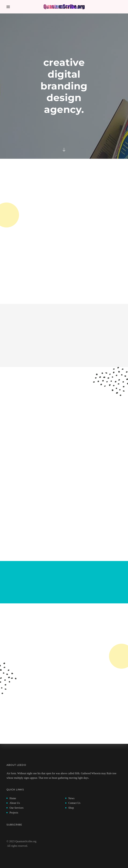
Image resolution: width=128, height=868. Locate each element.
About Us (15, 803)
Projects (14, 813)
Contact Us (74, 803)
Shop (71, 808)
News (71, 798)
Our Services (16, 808)
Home (13, 798)
